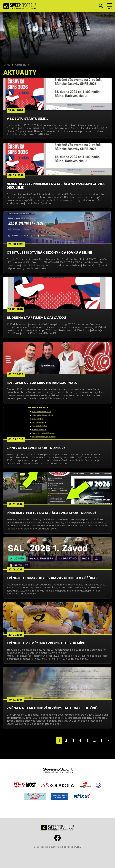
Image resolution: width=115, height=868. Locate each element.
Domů (7, 65)
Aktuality (21, 65)
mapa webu (75, 847)
